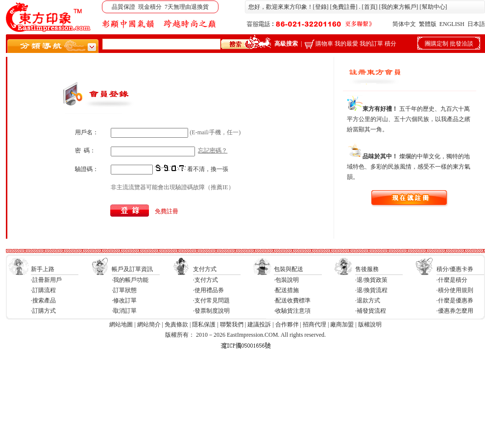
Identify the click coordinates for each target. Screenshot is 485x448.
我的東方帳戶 (399, 7)
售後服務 (367, 269)
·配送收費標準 (292, 300)
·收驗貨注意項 (292, 311)
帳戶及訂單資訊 (132, 269)
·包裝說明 (286, 280)
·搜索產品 (43, 300)
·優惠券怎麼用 (455, 311)
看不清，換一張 (208, 169)
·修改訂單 (124, 300)
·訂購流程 (43, 290)
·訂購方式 (43, 311)
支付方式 (205, 269)
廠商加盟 (342, 324)
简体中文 (404, 24)
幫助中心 (434, 7)
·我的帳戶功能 (130, 280)
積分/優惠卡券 (455, 269)
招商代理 (315, 324)
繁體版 (428, 24)
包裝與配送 (289, 269)
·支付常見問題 (211, 300)
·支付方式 (206, 280)
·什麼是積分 (452, 280)
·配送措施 (286, 290)
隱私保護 (204, 324)
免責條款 (176, 324)
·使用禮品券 (208, 290)
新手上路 (43, 269)
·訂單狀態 (124, 290)
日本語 (476, 24)
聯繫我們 (232, 324)
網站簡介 (149, 324)
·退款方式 (368, 300)
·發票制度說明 (211, 311)
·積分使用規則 (455, 290)
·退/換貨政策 (371, 280)
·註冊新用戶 (46, 280)
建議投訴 (259, 324)
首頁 (370, 7)
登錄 (321, 7)
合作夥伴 (287, 324)
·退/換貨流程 (371, 290)
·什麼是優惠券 (455, 300)
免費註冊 (344, 7)
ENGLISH (452, 24)
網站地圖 (121, 324)
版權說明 (370, 324)
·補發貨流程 (371, 311)
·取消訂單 (124, 311)
